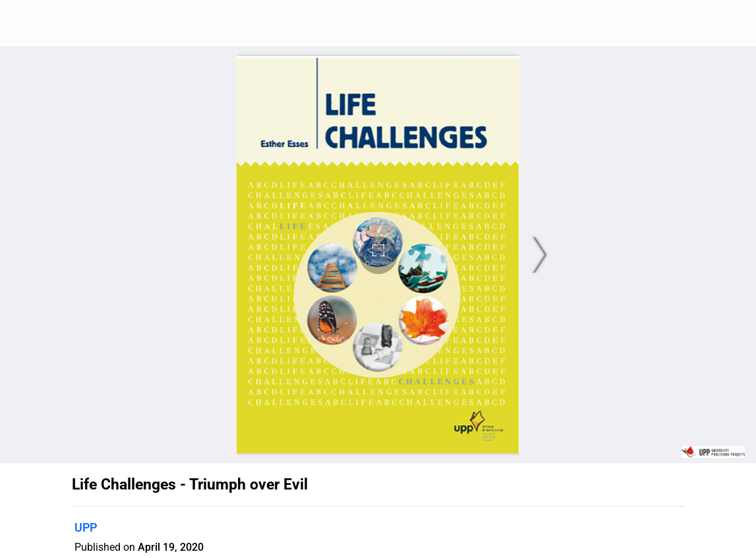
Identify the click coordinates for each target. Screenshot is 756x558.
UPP (86, 527)
